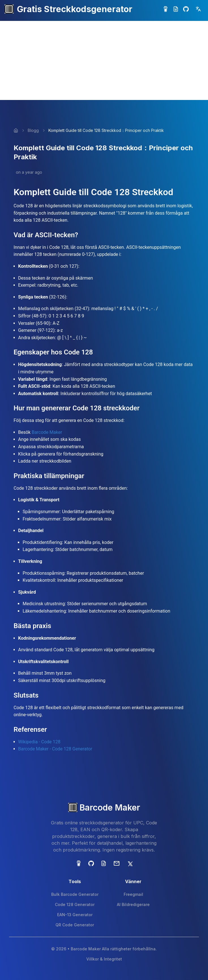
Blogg (33, 130)
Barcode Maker (47, 432)
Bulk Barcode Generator (75, 894)
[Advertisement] (104, 60)
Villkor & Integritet (104, 959)
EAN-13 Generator (75, 915)
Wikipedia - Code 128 (39, 742)
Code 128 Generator (75, 904)
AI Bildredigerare (133, 904)
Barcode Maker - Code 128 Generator (55, 749)
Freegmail (133, 894)
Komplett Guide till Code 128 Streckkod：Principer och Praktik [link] (106, 130)
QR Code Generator (75, 925)
